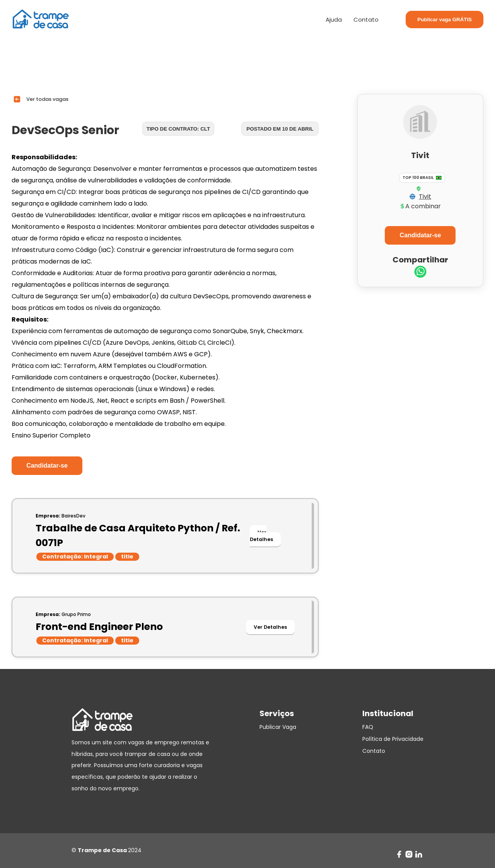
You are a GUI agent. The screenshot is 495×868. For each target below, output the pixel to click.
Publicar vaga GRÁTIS (445, 20)
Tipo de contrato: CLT (178, 129)
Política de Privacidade (393, 739)
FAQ (368, 727)
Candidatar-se (47, 465)
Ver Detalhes (261, 536)
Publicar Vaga (278, 727)
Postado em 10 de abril (280, 129)
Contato (366, 20)
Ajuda (334, 20)
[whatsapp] (420, 273)
